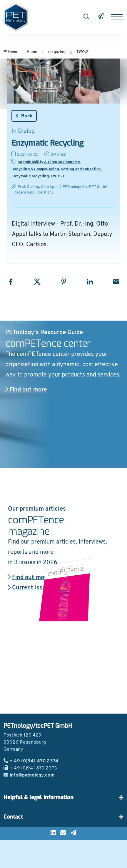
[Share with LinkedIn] (90, 282)
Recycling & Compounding (35, 169)
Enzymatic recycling (30, 176)
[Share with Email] (116, 282)
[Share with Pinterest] (64, 282)
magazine (57, 52)
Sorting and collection (81, 169)
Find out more (26, 390)
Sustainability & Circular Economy (49, 162)
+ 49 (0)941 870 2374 (31, 761)
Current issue (29, 588)
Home (32, 52)
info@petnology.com (29, 775)
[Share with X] (37, 282)
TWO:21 (83, 52)
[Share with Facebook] (11, 282)
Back (24, 116)
